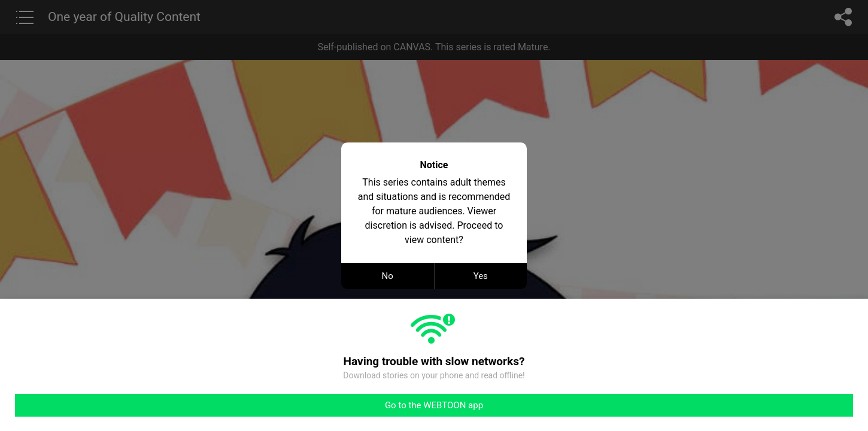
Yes (481, 276)
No (388, 276)
